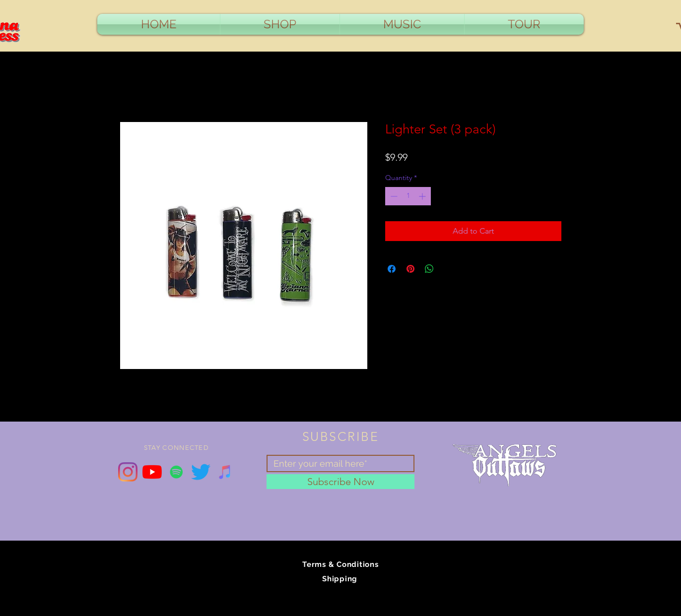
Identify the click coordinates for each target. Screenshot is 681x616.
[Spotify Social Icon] (176, 472)
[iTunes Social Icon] (225, 472)
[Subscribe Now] (340, 482)
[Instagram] (128, 472)
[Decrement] (393, 196)
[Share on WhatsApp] (429, 269)
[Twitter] (201, 472)
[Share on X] (448, 269)
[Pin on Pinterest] (410, 269)
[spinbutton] (408, 196)
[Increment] (423, 196)
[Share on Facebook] (392, 269)
